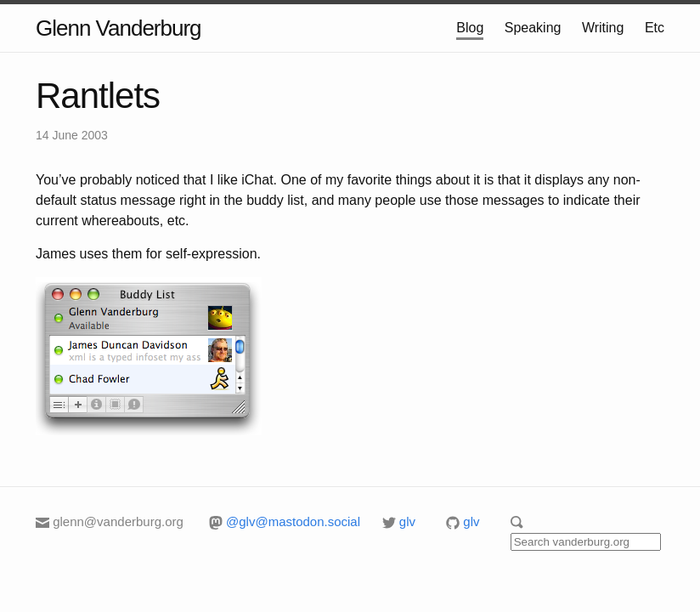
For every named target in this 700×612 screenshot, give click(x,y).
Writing (603, 28)
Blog (470, 28)
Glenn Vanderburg (119, 28)
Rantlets (98, 96)
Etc (655, 28)
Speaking (533, 28)
